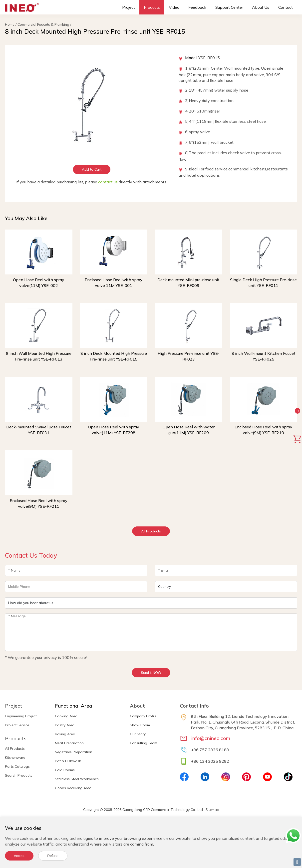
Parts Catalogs (17, 766)
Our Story (138, 734)
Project (129, 7)
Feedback (197, 7)
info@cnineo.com (211, 738)
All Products (151, 531)
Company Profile (143, 716)
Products (152, 7)
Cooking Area (66, 716)
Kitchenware (15, 757)
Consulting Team (144, 743)
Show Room (140, 725)
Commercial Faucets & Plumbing (43, 24)
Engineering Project (21, 716)
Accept (19, 856)
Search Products (19, 775)
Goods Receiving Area (73, 788)
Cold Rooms (65, 770)
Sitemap (212, 810)
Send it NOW (151, 673)
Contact (286, 7)
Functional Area (74, 706)
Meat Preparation (69, 743)
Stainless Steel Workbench (77, 779)
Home (10, 24)
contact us (108, 182)
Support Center (229, 7)
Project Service (17, 725)
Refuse (53, 856)
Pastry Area (65, 725)
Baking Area (65, 734)
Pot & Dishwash (68, 761)
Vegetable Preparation (74, 752)
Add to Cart (92, 169)
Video (174, 7)
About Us (261, 7)
